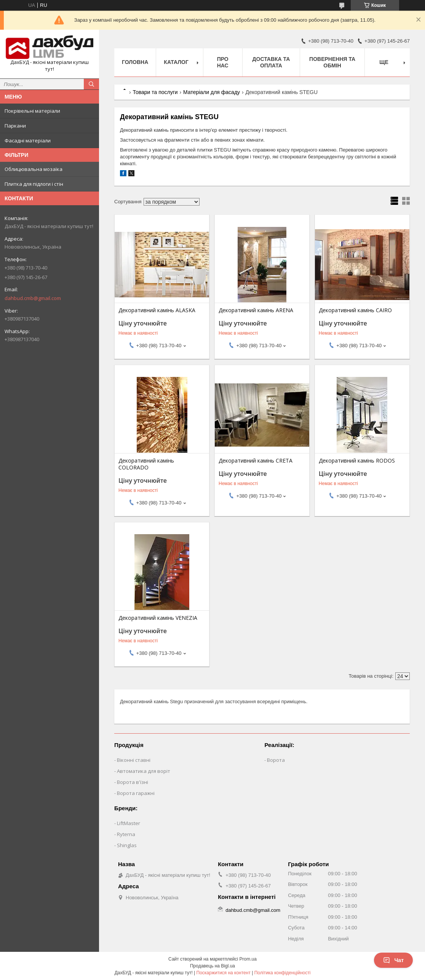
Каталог (176, 62)
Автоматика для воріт (144, 771)
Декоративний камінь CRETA (256, 461)
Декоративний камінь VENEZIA (158, 618)
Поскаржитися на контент (224, 973)
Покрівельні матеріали (32, 111)
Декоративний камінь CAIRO (355, 310)
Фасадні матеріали (28, 140)
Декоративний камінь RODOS (357, 461)
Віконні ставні (134, 760)
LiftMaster (129, 823)
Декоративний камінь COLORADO (146, 464)
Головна (135, 62)
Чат (393, 960)
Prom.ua (248, 959)
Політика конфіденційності (283, 973)
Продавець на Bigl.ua (212, 966)
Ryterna (126, 834)
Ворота (276, 760)
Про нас (223, 62)
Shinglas (127, 845)
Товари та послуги (155, 92)
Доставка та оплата (271, 62)
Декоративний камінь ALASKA (157, 310)
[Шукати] (91, 84)
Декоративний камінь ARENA (256, 310)
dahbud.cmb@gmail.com (33, 298)
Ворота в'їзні (133, 782)
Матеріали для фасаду (212, 92)
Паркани (15, 126)
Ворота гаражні (136, 793)
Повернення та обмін (332, 62)
